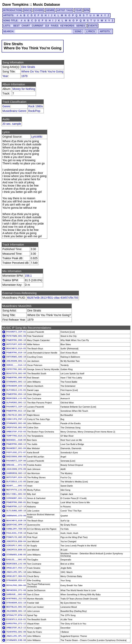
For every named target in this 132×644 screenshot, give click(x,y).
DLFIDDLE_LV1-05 (16, 482)
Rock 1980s (36, 106)
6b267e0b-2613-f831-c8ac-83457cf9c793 (53, 298)
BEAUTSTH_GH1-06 (16, 373)
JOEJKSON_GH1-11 (16, 361)
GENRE (50, 10)
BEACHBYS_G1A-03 (16, 349)
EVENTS (93, 26)
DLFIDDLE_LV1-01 (16, 390)
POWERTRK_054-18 (16, 394)
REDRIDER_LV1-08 (16, 398)
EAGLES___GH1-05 (16, 560)
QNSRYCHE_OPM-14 (16, 525)
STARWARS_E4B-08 (16, 640)
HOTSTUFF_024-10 (16, 477)
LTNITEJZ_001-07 (16, 415)
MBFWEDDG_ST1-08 (16, 590)
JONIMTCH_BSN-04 (16, 541)
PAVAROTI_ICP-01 (16, 332)
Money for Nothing (24, 89)
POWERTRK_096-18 (16, 340)
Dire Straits (28, 67)
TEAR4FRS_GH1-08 (16, 632)
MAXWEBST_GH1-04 (16, 448)
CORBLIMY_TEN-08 (16, 529)
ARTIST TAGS (65, 10)
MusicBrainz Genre (14, 111)
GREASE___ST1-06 (16, 465)
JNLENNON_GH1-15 (16, 611)
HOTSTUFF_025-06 (16, 344)
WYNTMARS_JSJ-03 (16, 599)
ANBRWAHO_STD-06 (16, 516)
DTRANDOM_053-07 (16, 580)
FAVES (55, 26)
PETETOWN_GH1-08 (16, 336)
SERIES (81, 26)
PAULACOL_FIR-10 (16, 533)
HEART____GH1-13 (16, 486)
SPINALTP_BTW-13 (16, 615)
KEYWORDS (67, 26)
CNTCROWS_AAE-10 (16, 357)
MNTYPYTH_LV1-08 (16, 490)
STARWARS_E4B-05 (16, 555)
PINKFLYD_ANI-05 (16, 537)
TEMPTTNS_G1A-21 (16, 436)
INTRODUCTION (12, 10)
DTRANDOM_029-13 (16, 386)
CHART (26, 26)
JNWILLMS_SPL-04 (16, 636)
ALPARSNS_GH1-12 (16, 403)
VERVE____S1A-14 (16, 365)
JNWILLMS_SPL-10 (16, 572)
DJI (47, 26)
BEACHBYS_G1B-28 (16, 521)
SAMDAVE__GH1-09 (16, 594)
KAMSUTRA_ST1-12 (16, 624)
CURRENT (38, 26)
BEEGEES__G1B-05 (16, 440)
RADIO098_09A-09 (16, 457)
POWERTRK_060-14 (16, 444)
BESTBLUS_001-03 (16, 607)
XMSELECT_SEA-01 (16, 576)
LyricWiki (37, 137)
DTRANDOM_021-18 (16, 603)
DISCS (28, 10)
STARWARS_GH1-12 (16, 382)
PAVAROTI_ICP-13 (16, 407)
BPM (87, 10)
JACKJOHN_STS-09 (16, 469)
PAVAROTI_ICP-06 (16, 461)
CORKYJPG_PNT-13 (16, 419)
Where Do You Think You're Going (42, 71)
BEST (16, 26)
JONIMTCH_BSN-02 (16, 550)
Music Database (47, 5)
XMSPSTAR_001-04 (16, 428)
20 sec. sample (12, 124)
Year (5, 76)
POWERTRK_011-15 (16, 411)
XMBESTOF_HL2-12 (16, 628)
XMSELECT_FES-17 (16, 568)
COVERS (39, 10)
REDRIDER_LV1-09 (16, 564)
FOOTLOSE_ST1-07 (16, 453)
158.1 (28, 276)
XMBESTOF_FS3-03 (16, 432)
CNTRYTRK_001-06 (16, 369)
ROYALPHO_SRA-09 (16, 585)
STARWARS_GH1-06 (16, 423)
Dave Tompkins (16, 5)
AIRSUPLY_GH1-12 (16, 546)
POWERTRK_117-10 (16, 507)
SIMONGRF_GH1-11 (16, 498)
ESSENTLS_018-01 (16, 619)
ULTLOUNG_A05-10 (16, 511)
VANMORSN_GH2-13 (16, 473)
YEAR (78, 10)
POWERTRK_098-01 (16, 502)
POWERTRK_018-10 (16, 353)
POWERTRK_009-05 (16, 378)
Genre (6, 106)
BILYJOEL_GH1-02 (16, 494)
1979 (24, 76)
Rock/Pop (34, 111)
